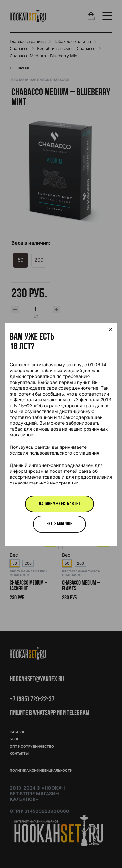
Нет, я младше (59, 524)
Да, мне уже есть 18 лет (60, 504)
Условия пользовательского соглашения (54, 453)
